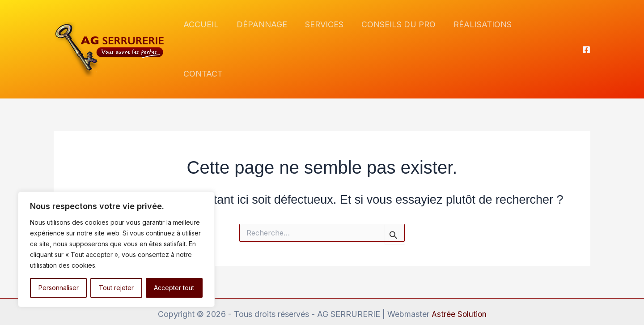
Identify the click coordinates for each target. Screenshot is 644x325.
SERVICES (326, 36)
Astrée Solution (459, 287)
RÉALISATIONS (481, 36)
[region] (116, 249)
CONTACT (546, 36)
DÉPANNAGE (265, 36)
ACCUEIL (206, 36)
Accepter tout (174, 288)
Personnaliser (59, 288)
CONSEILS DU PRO (398, 36)
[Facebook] (586, 36)
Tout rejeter (116, 288)
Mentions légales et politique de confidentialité (322, 305)
